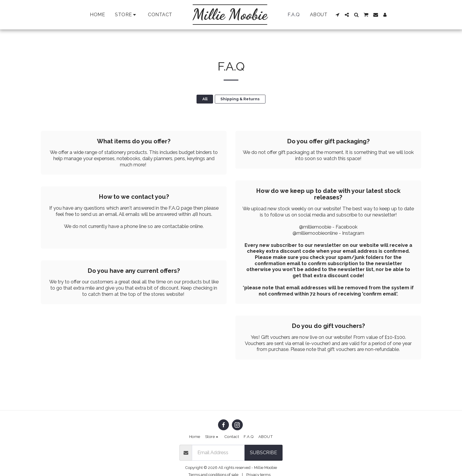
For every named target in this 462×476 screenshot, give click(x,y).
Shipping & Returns (240, 99)
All (205, 99)
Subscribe (263, 452)
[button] (338, 15)
